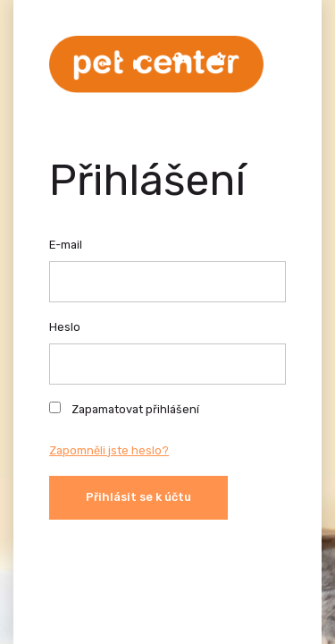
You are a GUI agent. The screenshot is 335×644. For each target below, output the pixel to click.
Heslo (65, 327)
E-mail (66, 245)
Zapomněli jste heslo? (109, 450)
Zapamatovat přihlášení (124, 409)
